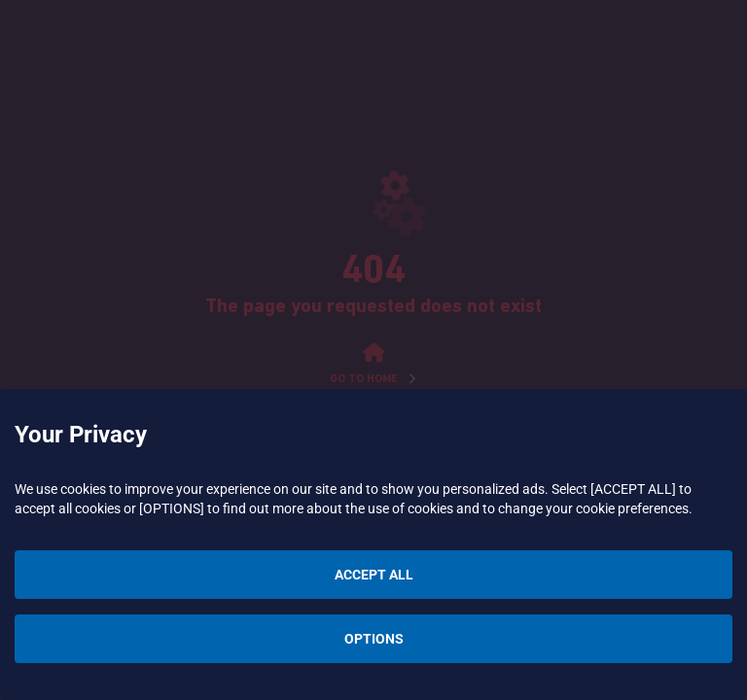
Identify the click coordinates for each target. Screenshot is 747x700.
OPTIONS (374, 639)
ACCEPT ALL (374, 575)
